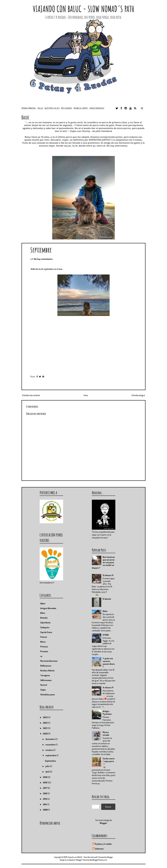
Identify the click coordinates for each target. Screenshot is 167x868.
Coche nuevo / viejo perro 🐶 (109, 761)
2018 (45, 783)
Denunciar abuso (50, 823)
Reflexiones (67, 108)
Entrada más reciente (31, 395)
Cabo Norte (45, 623)
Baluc (105, 611)
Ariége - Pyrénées (107, 713)
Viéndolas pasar (48, 695)
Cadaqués (45, 627)
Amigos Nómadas (48, 608)
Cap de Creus (46, 632)
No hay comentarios (43, 259)
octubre (49, 750)
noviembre (51, 745)
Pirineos (44, 647)
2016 (45, 793)
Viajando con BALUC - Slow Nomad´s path (83, 9)
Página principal (29, 108)
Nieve (43, 642)
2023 (45, 717)
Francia (44, 637)
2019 (45, 777)
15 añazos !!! (108, 575)
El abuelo (107, 599)
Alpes (43, 603)
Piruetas (44, 651)
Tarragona (45, 675)
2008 (45, 810)
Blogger (103, 823)
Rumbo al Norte (81, 108)
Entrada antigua (138, 395)
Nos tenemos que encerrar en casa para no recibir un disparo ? (103, 562)
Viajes (43, 690)
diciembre (50, 739)
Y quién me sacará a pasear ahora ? (109, 662)
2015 (45, 799)
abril (48, 772)
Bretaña (44, 618)
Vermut (44, 685)
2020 (45, 734)
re (41, 656)
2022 (45, 723)
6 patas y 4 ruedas (103, 844)
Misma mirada (106, 734)
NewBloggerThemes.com (98, 860)
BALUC (40, 108)
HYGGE (106, 635)
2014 (45, 804)
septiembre (51, 755)
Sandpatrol (71, 860)
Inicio (86, 395)
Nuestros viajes (52, 108)
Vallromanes (46, 680)
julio (48, 766)
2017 (45, 788)
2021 (45, 728)
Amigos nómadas (97, 108)
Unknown (99, 849)
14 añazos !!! (108, 687)
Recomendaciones (49, 661)
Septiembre (41, 250)
